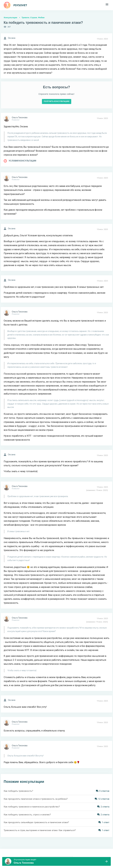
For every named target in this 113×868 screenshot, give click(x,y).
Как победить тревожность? (18, 791)
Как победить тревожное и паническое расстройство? (32, 807)
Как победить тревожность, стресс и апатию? (27, 815)
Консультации (11, 18)
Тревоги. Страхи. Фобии (33, 18)
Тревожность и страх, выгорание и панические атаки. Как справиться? (40, 830)
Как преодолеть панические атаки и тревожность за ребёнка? (36, 799)
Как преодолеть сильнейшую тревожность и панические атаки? (36, 822)
